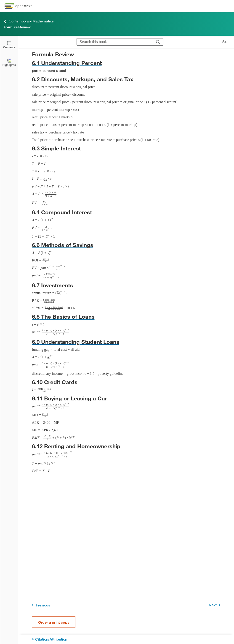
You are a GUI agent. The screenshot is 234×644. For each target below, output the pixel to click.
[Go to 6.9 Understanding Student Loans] (126, 342)
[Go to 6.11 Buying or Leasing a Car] (126, 398)
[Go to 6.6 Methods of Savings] (126, 245)
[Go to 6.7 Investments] (126, 285)
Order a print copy (54, 622)
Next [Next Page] (216, 605)
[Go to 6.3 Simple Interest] (126, 148)
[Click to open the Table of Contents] (9, 45)
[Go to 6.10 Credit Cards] (126, 382)
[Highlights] (9, 62)
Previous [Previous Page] (40, 605)
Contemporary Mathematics (29, 21)
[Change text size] (224, 42)
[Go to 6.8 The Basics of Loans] (126, 317)
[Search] (158, 42)
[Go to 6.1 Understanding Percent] (126, 63)
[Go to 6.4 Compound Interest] (126, 212)
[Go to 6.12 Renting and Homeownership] (126, 446)
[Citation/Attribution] (126, 639)
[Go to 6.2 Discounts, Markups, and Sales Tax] (126, 79)
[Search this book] (115, 42)
